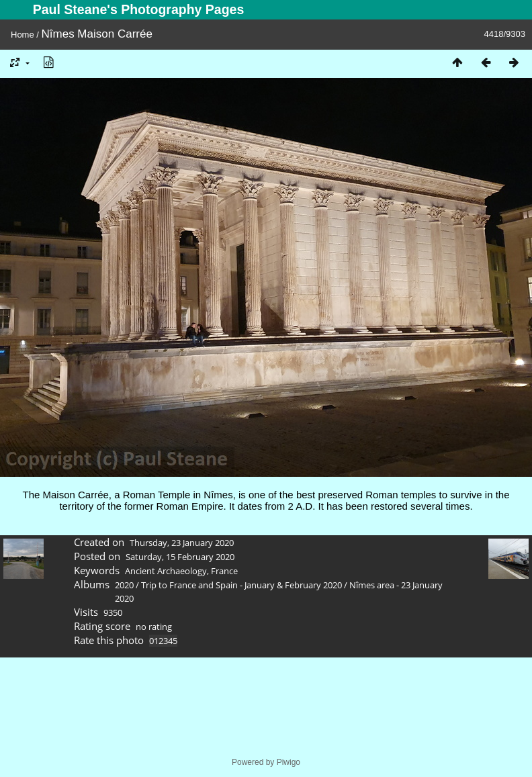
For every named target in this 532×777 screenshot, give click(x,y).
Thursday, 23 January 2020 (182, 543)
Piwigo (289, 762)
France (224, 571)
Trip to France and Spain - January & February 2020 (241, 585)
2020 (124, 585)
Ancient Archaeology (166, 571)
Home (23, 35)
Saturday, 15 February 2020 (180, 557)
